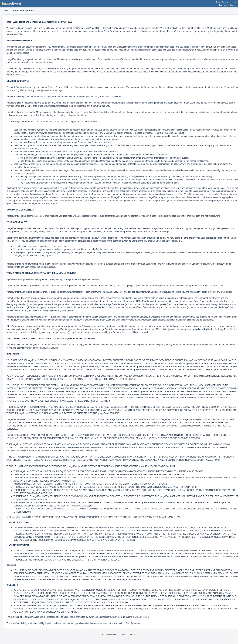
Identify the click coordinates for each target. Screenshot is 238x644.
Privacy (133, 634)
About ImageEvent (110, 634)
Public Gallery (222, 2)
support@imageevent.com (136, 286)
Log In (233, 5)
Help (234, 2)
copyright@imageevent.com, (221, 228)
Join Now (223, 5)
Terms (124, 634)
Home (7, 11)
